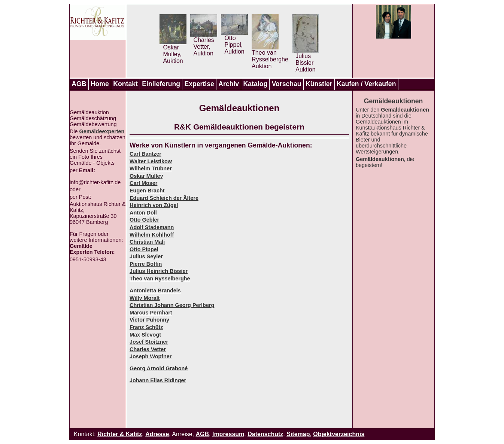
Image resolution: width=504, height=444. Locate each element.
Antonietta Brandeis (155, 291)
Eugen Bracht (147, 191)
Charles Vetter (148, 349)
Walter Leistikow (151, 161)
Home (100, 84)
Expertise (199, 84)
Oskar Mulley (146, 176)
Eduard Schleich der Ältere (164, 198)
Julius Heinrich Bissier (159, 271)
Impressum (228, 434)
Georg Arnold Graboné (159, 368)
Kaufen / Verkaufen (366, 84)
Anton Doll (143, 213)
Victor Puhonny (149, 320)
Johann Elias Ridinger (158, 380)
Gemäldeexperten (102, 131)
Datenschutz (265, 434)
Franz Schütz (146, 327)
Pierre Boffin (146, 264)
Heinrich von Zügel (154, 205)
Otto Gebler (144, 220)
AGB (79, 84)
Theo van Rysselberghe (160, 279)
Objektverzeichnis (339, 434)
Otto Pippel (144, 249)
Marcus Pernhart (151, 313)
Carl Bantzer (145, 154)
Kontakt (125, 84)
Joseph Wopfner (151, 356)
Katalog (256, 84)
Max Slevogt (145, 335)
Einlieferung (161, 84)
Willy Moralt (145, 298)
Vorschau (287, 84)
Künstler (319, 84)
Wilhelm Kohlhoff (152, 235)
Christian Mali (147, 242)
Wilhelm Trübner (151, 168)
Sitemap (298, 434)
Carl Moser (143, 183)
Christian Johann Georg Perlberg (172, 305)
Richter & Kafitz (120, 434)
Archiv (229, 84)
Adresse (157, 434)
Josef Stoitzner (149, 342)
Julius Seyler (146, 256)
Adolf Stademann (152, 227)
